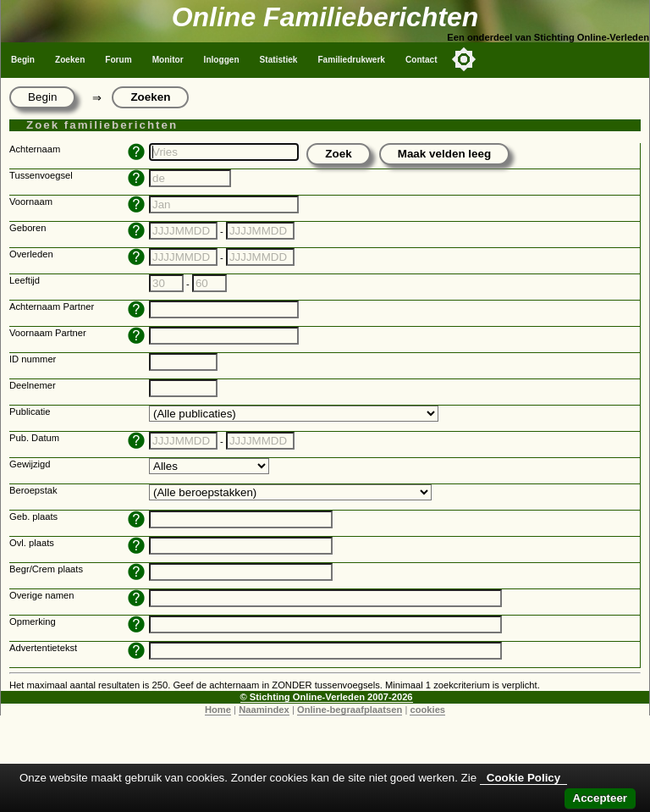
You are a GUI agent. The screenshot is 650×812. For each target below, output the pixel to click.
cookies (427, 710)
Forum (118, 60)
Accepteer (600, 798)
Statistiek (279, 60)
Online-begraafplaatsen (350, 710)
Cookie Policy (523, 778)
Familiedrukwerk (351, 60)
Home (218, 710)
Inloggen (222, 60)
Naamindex (264, 710)
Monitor (168, 60)
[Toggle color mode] (464, 59)
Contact (421, 60)
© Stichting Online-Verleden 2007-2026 (327, 697)
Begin (23, 60)
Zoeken (70, 60)
